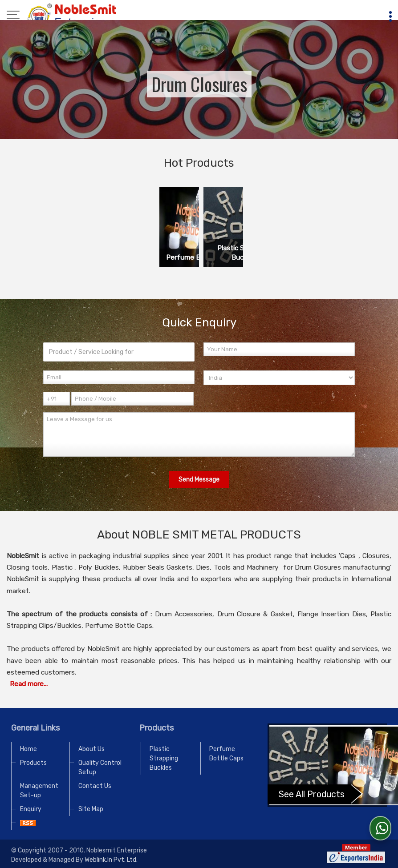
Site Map (91, 809)
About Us (91, 749)
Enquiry (31, 809)
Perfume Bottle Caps (226, 754)
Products (33, 763)
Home (28, 749)
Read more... (29, 684)
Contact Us (95, 786)
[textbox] (119, 352)
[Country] (279, 378)
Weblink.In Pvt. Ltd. (111, 860)
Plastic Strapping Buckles (164, 758)
